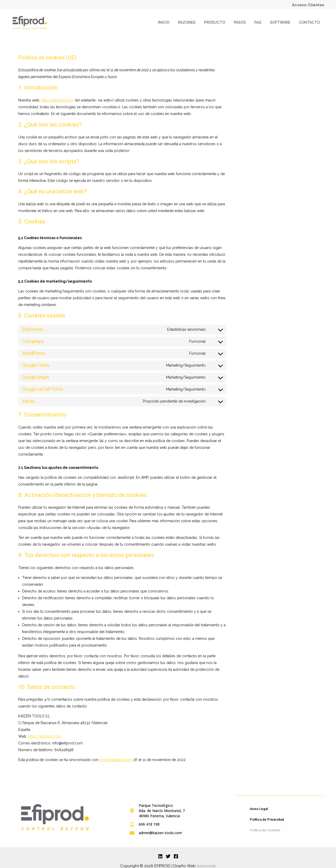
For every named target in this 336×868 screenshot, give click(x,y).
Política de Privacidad (267, 819)
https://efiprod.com (58, 100)
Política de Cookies (265, 830)
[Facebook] (176, 856)
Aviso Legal (259, 809)
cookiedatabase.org (116, 760)
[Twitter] (168, 856)
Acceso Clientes (308, 5)
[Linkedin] (160, 856)
